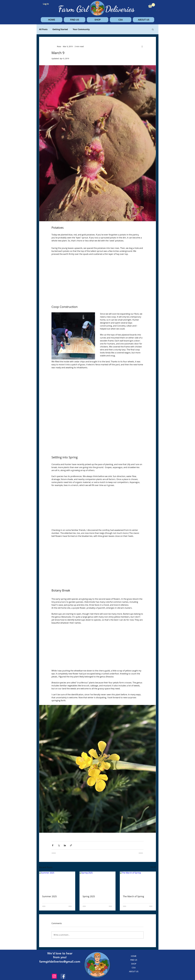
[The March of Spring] (138, 882)
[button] (152, 5)
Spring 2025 (89, 896)
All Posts (43, 29)
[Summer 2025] (57, 882)
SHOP (134, 964)
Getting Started (60, 29)
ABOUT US (134, 971)
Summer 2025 (49, 896)
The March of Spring (133, 896)
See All (153, 867)
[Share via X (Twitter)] (59, 845)
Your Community (81, 29)
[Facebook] (63, 976)
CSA (134, 968)
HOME (134, 956)
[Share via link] (71, 845)
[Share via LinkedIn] (65, 845)
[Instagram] (54, 976)
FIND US (134, 960)
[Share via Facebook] (53, 845)
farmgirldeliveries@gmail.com (60, 962)
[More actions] (142, 46)
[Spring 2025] (98, 882)
